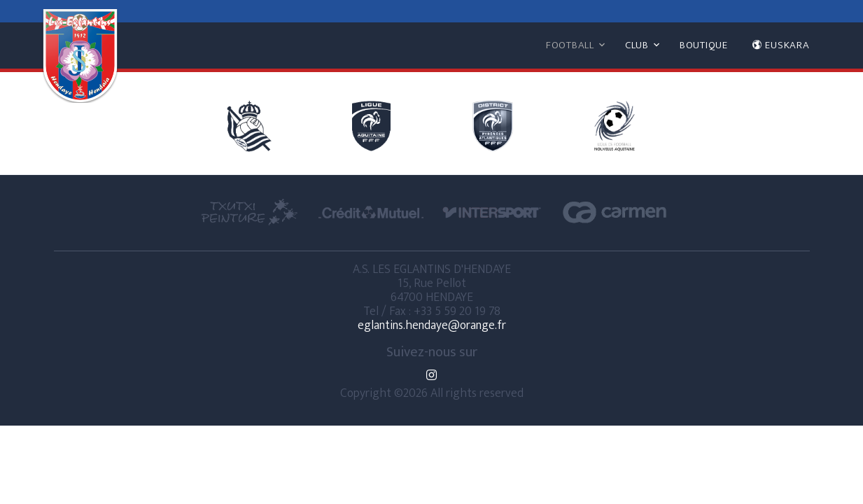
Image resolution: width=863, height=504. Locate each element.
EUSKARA (781, 45)
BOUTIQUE (704, 45)
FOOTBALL (570, 45)
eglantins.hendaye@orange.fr (432, 325)
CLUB (637, 45)
